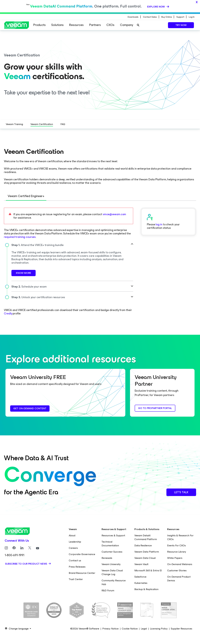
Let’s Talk (181, 492)
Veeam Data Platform (147, 551)
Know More (23, 273)
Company (127, 25)
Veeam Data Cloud (145, 558)
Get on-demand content (30, 408)
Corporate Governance (82, 554)
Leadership (75, 541)
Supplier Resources (181, 628)
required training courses (20, 237)
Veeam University (111, 564)
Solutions (57, 25)
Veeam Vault (141, 564)
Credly (8, 313)
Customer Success (112, 551)
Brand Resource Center (82, 573)
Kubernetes (141, 583)
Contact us (75, 560)
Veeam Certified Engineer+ (26, 196)
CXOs (110, 25)
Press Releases (77, 566)
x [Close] (197, 2)
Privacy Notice (110, 628)
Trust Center (76, 579)
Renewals (107, 558)
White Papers (175, 558)
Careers (73, 548)
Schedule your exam (29, 286)
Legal (144, 628)
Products (39, 25)
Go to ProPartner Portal (155, 408)
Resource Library (177, 551)
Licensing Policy (159, 628)
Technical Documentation (110, 543)
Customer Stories (177, 570)
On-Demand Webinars (180, 564)
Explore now (156, 6)
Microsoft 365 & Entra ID (148, 570)
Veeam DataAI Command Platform (146, 537)
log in (159, 224)
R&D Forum (108, 590)
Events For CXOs (176, 545)
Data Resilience (143, 545)
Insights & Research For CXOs (180, 537)
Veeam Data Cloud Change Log (112, 572)
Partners (95, 25)
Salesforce (140, 576)
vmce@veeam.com (115, 214)
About (72, 535)
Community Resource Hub (114, 582)
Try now (181, 25)
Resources (76, 25)
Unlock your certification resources (38, 297)
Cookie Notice (130, 628)
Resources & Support (113, 535)
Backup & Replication (146, 589)
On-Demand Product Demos (179, 578)
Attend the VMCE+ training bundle (37, 245)
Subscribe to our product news (26, 563)
